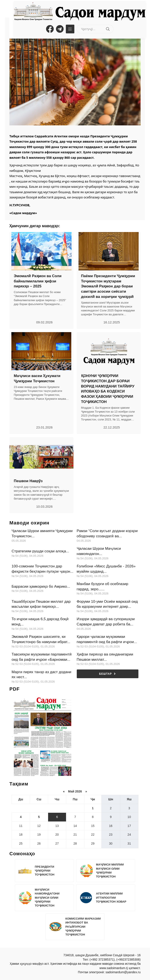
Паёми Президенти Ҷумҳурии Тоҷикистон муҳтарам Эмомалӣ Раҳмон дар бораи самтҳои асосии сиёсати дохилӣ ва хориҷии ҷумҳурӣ (108, 286)
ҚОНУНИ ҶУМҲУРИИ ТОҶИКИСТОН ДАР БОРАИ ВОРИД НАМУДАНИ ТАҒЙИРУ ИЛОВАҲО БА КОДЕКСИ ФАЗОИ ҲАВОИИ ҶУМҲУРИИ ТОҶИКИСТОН (108, 389)
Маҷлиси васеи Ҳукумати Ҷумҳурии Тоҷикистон (37, 378)
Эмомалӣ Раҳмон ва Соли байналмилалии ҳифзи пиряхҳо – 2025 (38, 281)
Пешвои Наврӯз (28, 481)
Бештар (107, 674)
